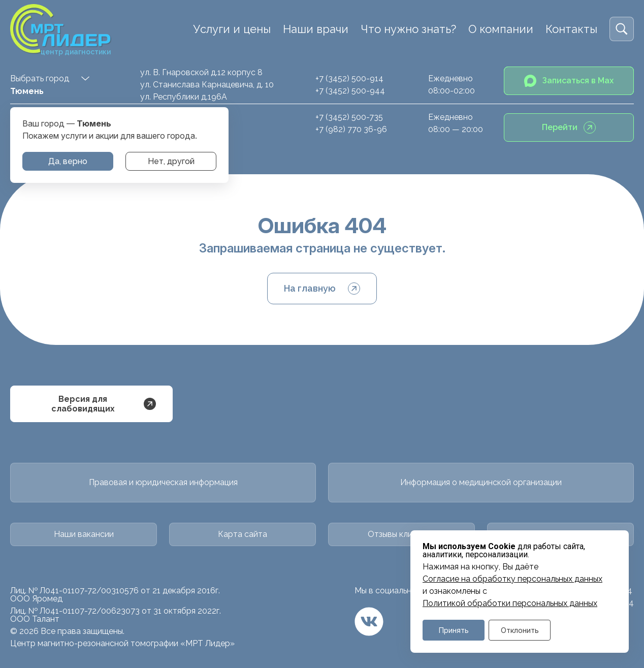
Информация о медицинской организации (481, 482)
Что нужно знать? (408, 29)
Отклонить (520, 630)
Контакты (571, 29)
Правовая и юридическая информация (163, 482)
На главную (322, 289)
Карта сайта (243, 534)
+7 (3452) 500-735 (349, 117)
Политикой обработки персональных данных (510, 603)
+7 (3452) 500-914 (349, 78)
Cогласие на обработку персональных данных (512, 579)
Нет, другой (171, 161)
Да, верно (68, 161)
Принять (454, 630)
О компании (501, 29)
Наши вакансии (84, 534)
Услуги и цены (232, 29)
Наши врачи (316, 29)
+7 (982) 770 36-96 (351, 129)
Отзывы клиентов (402, 534)
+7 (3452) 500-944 (350, 91)
